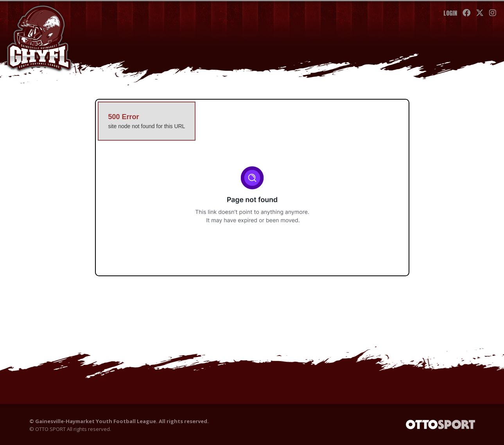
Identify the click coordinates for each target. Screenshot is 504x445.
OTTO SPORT (50, 429)
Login (450, 13)
